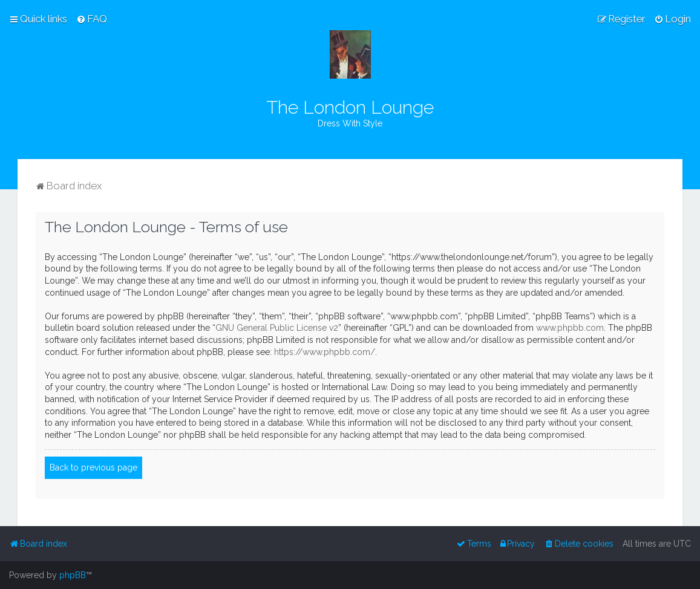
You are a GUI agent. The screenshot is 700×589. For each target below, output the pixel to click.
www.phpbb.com (570, 328)
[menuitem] (92, 19)
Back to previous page (93, 467)
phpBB (73, 575)
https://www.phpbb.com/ (325, 352)
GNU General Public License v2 (277, 328)
